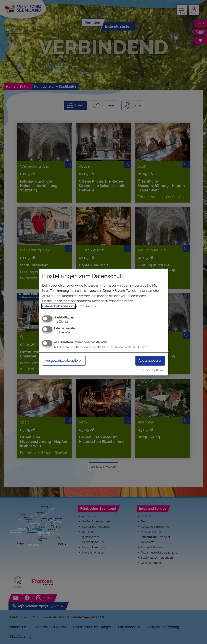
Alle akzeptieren (150, 361)
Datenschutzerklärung (59, 306)
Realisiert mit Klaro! (152, 370)
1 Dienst (61, 322)
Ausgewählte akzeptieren (64, 361)
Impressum (87, 306)
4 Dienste (62, 332)
